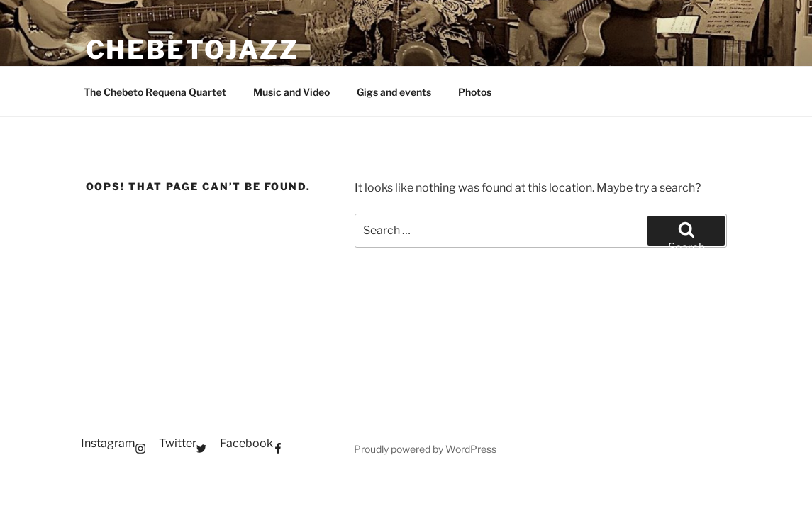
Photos (475, 92)
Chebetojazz (193, 50)
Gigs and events (394, 92)
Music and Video (291, 92)
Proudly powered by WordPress (425, 449)
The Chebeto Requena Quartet (155, 92)
